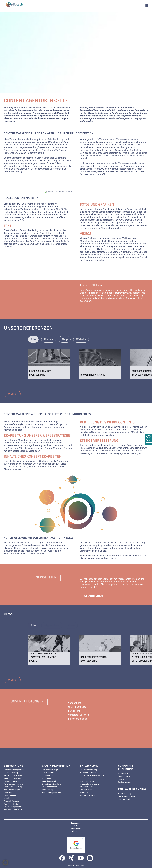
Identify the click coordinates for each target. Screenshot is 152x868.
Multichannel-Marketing (13, 778)
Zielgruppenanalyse (49, 787)
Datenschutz (76, 828)
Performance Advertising (13, 784)
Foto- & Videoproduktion (13, 807)
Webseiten (84, 793)
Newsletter (8, 798)
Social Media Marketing (13, 787)
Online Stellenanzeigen (127, 796)
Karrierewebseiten (125, 799)
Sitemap (76, 831)
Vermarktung (75, 703)
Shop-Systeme (85, 778)
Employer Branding (78, 719)
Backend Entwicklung (88, 773)
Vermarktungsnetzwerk (13, 775)
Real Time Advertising (12, 804)
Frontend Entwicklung (88, 770)
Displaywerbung (10, 795)
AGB (76, 826)
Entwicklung (74, 711)
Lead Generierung (11, 793)
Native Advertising (125, 776)
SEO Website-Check (87, 795)
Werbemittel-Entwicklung (89, 784)
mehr (12, 394)
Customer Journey (11, 773)
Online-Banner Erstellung (51, 784)
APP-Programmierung (88, 781)
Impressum (76, 823)
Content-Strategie (125, 779)
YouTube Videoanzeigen (13, 810)
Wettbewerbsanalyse (12, 790)
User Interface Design (50, 770)
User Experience (48, 773)
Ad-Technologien (86, 787)
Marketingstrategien (50, 781)
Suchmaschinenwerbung (13, 781)
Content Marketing (125, 782)
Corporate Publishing (79, 715)
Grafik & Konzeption (78, 707)
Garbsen (45, 169)
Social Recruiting (124, 794)
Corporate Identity (49, 775)
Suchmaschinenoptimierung (15, 770)
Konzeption (46, 778)
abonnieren (94, 596)
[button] (5, 863)
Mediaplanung (47, 790)
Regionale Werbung (11, 801)
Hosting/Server (86, 790)
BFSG (82, 798)
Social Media (123, 773)
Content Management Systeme (92, 775)
